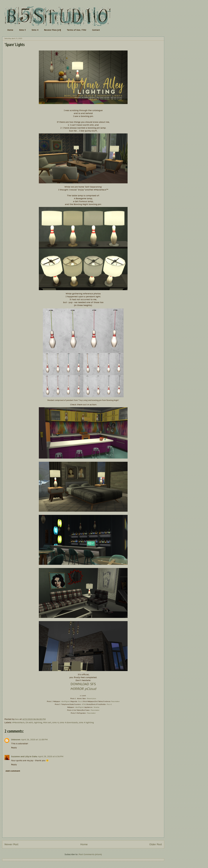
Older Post (156, 844)
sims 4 (55, 722)
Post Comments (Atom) (90, 854)
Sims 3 (22, 30)
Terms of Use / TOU (76, 30)
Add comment (13, 771)
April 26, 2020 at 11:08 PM (34, 739)
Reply (14, 748)
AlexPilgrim (65, 701)
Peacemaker (115, 701)
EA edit (29, 722)
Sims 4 (35, 30)
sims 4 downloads (69, 722)
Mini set (47, 722)
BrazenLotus (92, 699)
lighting (38, 722)
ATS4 (84, 704)
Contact (96, 30)
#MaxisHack (18, 722)
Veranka (96, 707)
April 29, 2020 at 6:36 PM (51, 756)
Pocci (80, 701)
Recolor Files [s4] (52, 30)
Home (10, 30)
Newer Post (11, 844)
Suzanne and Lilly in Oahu (24, 756)
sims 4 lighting (86, 722)
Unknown (16, 739)
